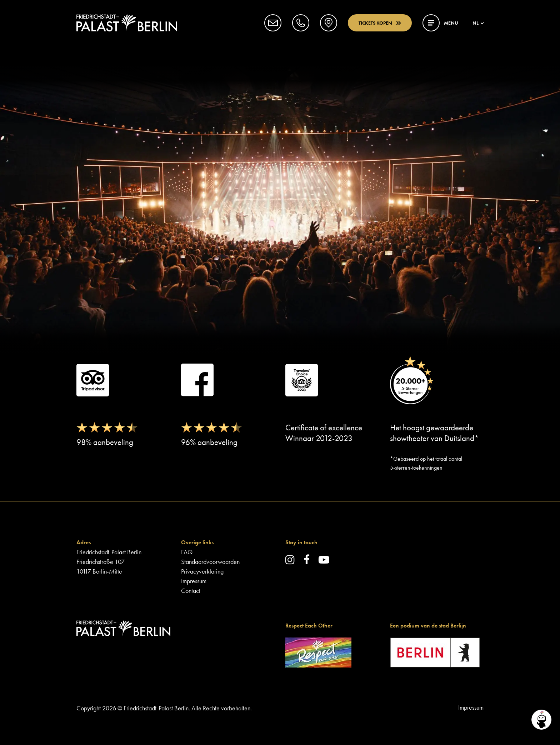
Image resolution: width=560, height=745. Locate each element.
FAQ (187, 552)
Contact (191, 591)
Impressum (194, 581)
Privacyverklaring (202, 571)
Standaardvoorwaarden (210, 562)
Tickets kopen (380, 23)
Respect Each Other (309, 626)
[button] (273, 23)
